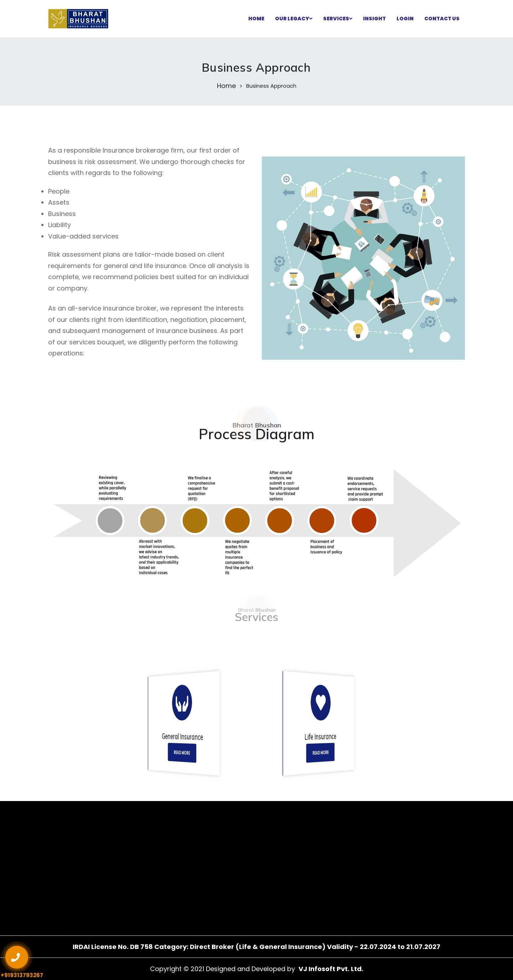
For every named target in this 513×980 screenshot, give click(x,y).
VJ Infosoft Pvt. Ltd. (331, 969)
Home (226, 86)
